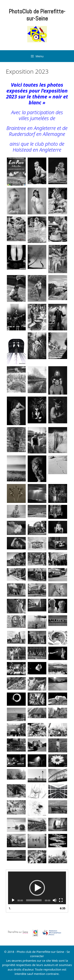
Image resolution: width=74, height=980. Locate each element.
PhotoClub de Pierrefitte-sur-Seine (37, 15)
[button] (37, 888)
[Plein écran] (61, 900)
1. (10, 908)
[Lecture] (13, 900)
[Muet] (55, 900)
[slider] (34, 900)
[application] (37, 888)
